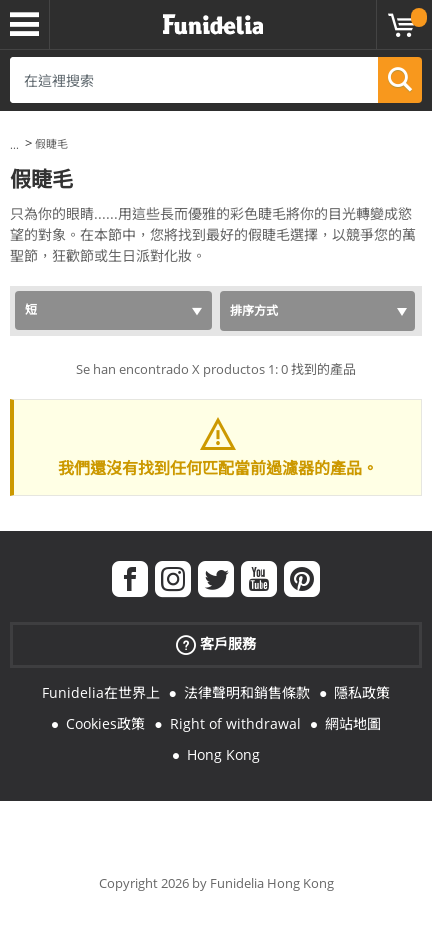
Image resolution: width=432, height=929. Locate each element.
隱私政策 (362, 692)
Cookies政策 (105, 723)
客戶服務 (216, 644)
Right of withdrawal (235, 723)
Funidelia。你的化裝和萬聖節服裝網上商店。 (213, 25)
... (14, 144)
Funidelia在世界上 (101, 692)
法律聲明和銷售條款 (247, 692)
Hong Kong (223, 754)
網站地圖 (353, 723)
